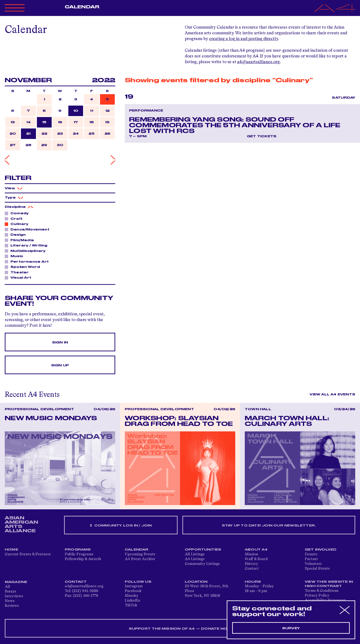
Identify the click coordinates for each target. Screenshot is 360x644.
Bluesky (132, 596)
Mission (251, 554)
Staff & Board (256, 559)
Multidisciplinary (27, 251)
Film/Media (21, 240)
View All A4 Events (332, 394)
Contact (252, 569)
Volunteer (313, 564)
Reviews (12, 606)
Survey (291, 628)
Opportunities (203, 550)
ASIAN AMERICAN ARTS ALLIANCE (21, 524)
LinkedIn (132, 601)
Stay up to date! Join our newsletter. (269, 526)
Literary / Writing (28, 245)
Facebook (133, 591)
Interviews (14, 596)
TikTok (131, 605)
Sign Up (60, 365)
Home (11, 550)
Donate (311, 554)
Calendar (82, 7)
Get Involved (321, 550)
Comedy (18, 213)
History (251, 564)
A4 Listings (195, 559)
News (10, 601)
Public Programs (79, 554)
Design (17, 235)
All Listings (195, 554)
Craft (15, 219)
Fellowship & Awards (83, 559)
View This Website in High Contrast (329, 584)
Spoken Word (24, 267)
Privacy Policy (317, 596)
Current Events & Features (28, 554)
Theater (18, 272)
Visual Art (20, 277)
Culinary (18, 224)
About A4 (256, 550)
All (7, 587)
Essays (10, 592)
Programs (78, 550)
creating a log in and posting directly (243, 39)
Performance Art (28, 261)
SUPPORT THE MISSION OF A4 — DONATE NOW (180, 629)
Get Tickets (262, 136)
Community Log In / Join (121, 526)
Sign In (60, 342)
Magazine (16, 582)
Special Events (317, 569)
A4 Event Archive (140, 559)
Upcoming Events (140, 554)
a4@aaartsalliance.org (258, 62)
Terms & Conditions (322, 591)
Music (15, 256)
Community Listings (202, 564)
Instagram (134, 586)
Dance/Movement (29, 229)
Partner (311, 559)
